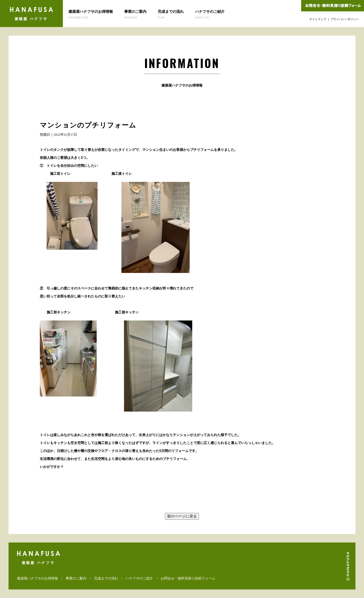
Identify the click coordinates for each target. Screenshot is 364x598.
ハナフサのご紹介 (210, 14)
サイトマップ (318, 19)
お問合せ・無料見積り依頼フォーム (188, 578)
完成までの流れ (171, 14)
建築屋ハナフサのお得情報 (91, 14)
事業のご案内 (135, 14)
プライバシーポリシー (345, 19)
